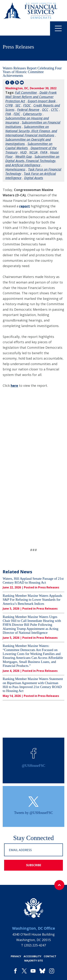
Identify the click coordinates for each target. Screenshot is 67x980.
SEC (18, 105)
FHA (8, 114)
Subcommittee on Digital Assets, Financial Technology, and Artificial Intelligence (32, 161)
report (25, 206)
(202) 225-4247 (35, 945)
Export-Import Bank (42, 101)
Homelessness (15, 169)
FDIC (17, 114)
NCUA (33, 152)
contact (50, 956)
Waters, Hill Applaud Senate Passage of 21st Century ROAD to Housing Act (33, 581)
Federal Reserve (28, 110)
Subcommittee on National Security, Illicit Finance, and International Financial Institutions (31, 131)
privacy (16, 956)
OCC (45, 110)
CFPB (9, 105)
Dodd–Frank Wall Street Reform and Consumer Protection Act (31, 97)
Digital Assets (34, 178)
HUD (23, 152)
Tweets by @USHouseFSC (33, 813)
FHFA (44, 152)
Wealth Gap (24, 156)
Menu (56, 28)
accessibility (32, 956)
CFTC (54, 110)
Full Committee (26, 92)
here (14, 386)
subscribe (34, 865)
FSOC (27, 105)
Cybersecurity (32, 114)
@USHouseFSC (33, 766)
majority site (34, 961)
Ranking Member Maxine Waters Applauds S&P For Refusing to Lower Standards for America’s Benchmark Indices (32, 600)
